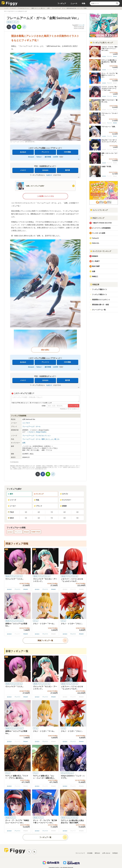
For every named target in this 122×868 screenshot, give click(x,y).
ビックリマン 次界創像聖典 (101, 228)
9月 (77, 512)
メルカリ (23, 170)
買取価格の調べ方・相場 (100, 305)
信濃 (94, 271)
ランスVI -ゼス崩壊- (99, 233)
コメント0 (82, 25)
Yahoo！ (39, 157)
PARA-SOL (96, 243)
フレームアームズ (29, 436)
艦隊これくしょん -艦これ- (38, 8)
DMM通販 (68, 152)
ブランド (38, 506)
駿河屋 (68, 170)
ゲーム (13, 576)
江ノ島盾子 (96, 261)
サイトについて (80, 853)
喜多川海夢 (96, 266)
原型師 (63, 506)
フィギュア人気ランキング (101, 43)
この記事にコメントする (45, 196)
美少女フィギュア (13, 22)
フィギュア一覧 (45, 837)
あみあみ (23, 152)
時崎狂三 (95, 276)
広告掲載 (90, 853)
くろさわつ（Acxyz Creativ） (37, 432)
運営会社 (97, 853)
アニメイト (45, 152)
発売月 (11, 518)
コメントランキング (99, 210)
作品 (36, 500)
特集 (84, 3)
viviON (56, 157)
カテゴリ (64, 494)
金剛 (48, 8)
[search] (117, 3)
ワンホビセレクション (24, 8)
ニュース (74, 3)
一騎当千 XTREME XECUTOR (102, 223)
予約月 (11, 512)
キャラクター (66, 500)
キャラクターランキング (101, 251)
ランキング (39, 494)
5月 (26, 512)
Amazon (31, 157)
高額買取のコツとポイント (101, 300)
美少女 (8, 576)
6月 (39, 512)
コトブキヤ (26, 423)
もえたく (49, 175)
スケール (19, 576)
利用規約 (115, 853)
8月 (65, 512)
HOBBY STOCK (36, 532)
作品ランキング (97, 218)
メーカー (12, 506)
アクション (70, 773)
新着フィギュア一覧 (17, 651)
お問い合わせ (106, 853)
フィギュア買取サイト (100, 294)
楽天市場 (48, 157)
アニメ (8, 773)
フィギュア (62, 3)
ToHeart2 (95, 238)
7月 (52, 512)
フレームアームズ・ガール (31, 426)
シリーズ (12, 500)
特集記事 (95, 284)
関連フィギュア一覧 (45, 640)
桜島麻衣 (95, 256)
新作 (10, 494)
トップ (6, 8)
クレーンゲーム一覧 (99, 310)
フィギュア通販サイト (100, 289)
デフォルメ (20, 621)
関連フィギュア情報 (17, 544)
